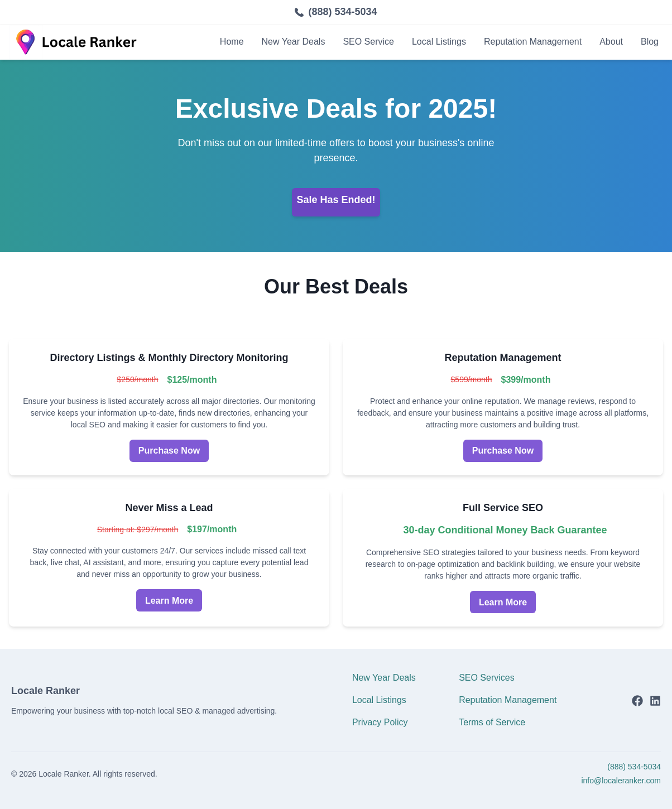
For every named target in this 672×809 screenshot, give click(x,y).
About (611, 42)
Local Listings (439, 42)
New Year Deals (294, 42)
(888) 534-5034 (342, 12)
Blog (650, 42)
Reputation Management (533, 42)
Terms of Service (492, 722)
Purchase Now (169, 451)
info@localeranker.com (621, 781)
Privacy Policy (380, 722)
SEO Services (487, 678)
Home (232, 42)
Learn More (169, 601)
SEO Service (368, 42)
